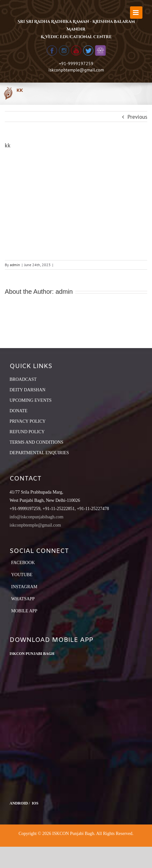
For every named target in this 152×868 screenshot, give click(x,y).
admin (15, 265)
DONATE (18, 411)
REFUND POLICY (27, 432)
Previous (137, 117)
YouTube (22, 575)
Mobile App (24, 611)
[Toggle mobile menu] (136, 13)
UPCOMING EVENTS (31, 400)
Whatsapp (23, 599)
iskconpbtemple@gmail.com (76, 70)
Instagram (24, 587)
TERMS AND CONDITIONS (36, 442)
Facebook (23, 563)
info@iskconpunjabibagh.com (36, 517)
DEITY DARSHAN (28, 390)
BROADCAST (23, 379)
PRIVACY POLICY (28, 421)
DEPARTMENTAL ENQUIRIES (39, 453)
